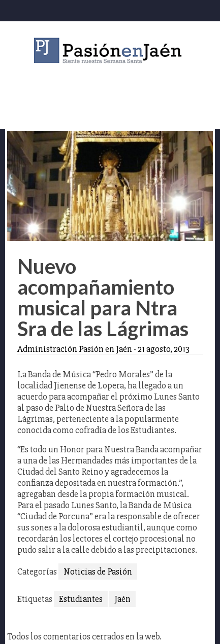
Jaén (122, 599)
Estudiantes (81, 599)
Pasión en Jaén (110, 50)
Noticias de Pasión (98, 571)
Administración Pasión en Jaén (75, 349)
